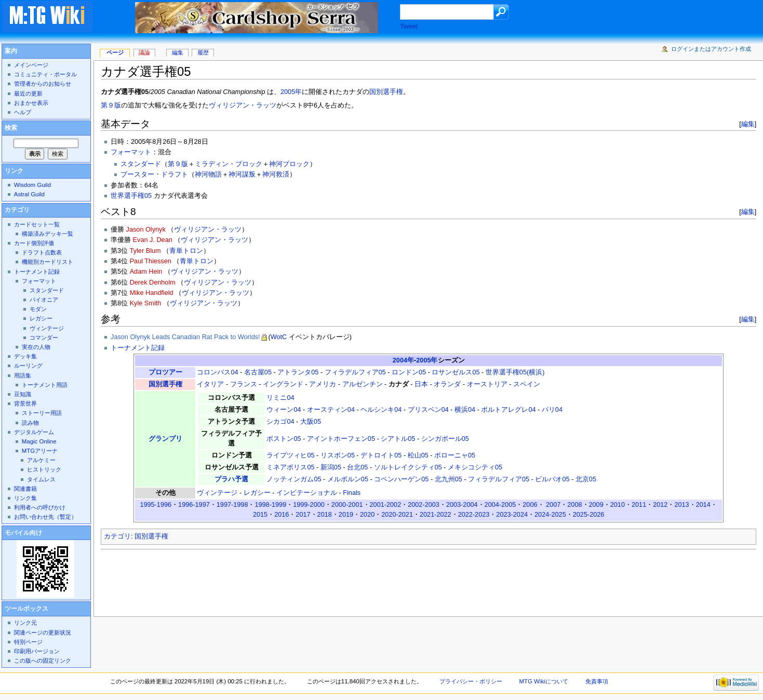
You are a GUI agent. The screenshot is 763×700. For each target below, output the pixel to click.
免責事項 (597, 681)
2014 (703, 505)
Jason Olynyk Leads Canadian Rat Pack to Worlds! (185, 337)
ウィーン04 (284, 410)
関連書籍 (25, 489)
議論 (144, 52)
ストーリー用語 (42, 413)
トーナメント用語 (45, 385)
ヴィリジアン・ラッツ (243, 105)
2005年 (291, 92)
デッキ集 (25, 356)
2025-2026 (589, 515)
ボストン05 (284, 439)
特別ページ (28, 642)
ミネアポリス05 (290, 467)
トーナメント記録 (138, 348)
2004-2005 (500, 505)
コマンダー (44, 338)
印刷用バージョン (37, 651)
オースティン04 (331, 410)
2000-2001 (347, 505)
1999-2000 (309, 505)
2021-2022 (436, 515)
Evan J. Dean (153, 240)
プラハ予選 (231, 479)
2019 (346, 515)
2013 (681, 505)
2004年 (403, 360)
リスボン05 (338, 455)
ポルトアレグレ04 (508, 410)
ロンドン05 (409, 372)
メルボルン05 (348, 479)
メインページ (31, 65)
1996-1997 (194, 505)
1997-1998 (232, 505)
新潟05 (331, 467)
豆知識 (23, 394)
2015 (260, 515)
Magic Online (39, 441)
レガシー (257, 493)
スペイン (527, 384)
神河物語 (208, 174)
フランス (244, 384)
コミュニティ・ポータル (45, 74)
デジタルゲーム (34, 432)
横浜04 (465, 410)
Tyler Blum (145, 251)
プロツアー (165, 372)
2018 (325, 515)
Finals (352, 493)
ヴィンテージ (217, 493)
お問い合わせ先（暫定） (45, 517)
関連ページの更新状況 (43, 632)
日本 (421, 384)
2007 (553, 505)
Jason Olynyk (146, 230)
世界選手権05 (131, 196)
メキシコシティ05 (475, 467)
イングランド (283, 384)
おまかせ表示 (31, 103)
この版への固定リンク (43, 661)
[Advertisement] (290, 580)
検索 (11, 128)
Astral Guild (29, 194)
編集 (748, 124)
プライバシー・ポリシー (471, 681)
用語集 (23, 375)
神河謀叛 (242, 174)
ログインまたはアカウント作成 (711, 49)
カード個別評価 (34, 243)
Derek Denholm (153, 282)
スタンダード (141, 164)
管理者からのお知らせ (43, 84)
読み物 (30, 423)
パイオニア (44, 300)
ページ (115, 52)
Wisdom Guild (32, 185)
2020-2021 (397, 515)
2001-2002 (386, 505)
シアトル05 (398, 439)
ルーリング (28, 366)
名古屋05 (258, 372)
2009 (596, 505)
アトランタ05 (298, 372)
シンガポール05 (445, 439)
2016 (282, 515)
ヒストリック (44, 469)
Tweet (409, 26)
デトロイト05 (381, 455)
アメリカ (323, 384)
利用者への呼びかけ (40, 507)
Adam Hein (146, 272)
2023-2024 (512, 515)
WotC (279, 337)
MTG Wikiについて (544, 681)
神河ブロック (289, 164)
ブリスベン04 (428, 410)
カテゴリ (117, 536)
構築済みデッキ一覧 (48, 234)
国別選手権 (386, 92)
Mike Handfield (152, 293)
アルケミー (41, 460)
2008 (574, 505)
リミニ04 (280, 398)
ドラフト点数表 (42, 252)
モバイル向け (23, 533)
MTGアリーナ (40, 451)
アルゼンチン (363, 384)
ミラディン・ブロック (229, 164)
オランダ (447, 384)
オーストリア (487, 384)
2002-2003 (424, 505)
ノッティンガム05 (294, 479)
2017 (303, 515)
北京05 (586, 479)
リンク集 (25, 498)
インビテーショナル (307, 493)
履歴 (203, 52)
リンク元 (25, 623)
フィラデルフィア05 (355, 372)
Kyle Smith (146, 303)
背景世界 (25, 403)
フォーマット (131, 152)
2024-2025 (550, 515)
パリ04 (552, 410)
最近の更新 (28, 93)
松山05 (418, 455)
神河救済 (276, 174)
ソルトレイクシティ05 (408, 467)
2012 (660, 505)
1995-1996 (156, 505)
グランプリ (165, 439)
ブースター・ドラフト (154, 174)
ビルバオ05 (552, 479)
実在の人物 (36, 347)
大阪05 (311, 422)
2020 (367, 515)
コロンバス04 (217, 372)
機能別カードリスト (48, 262)
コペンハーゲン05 (401, 479)
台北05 (357, 467)
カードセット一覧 (37, 224)
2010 (618, 505)
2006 (530, 505)
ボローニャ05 (455, 455)
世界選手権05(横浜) (515, 372)
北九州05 (449, 479)
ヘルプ (23, 112)
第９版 (111, 105)
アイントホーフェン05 (341, 439)
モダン (38, 309)
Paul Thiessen (151, 261)
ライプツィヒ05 (290, 455)
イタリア (210, 384)
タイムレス (41, 479)
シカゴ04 (280, 422)
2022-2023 (474, 515)
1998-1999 (270, 505)
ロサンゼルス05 (456, 372)
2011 (639, 505)
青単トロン (186, 251)
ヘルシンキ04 (381, 410)
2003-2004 (462, 505)
